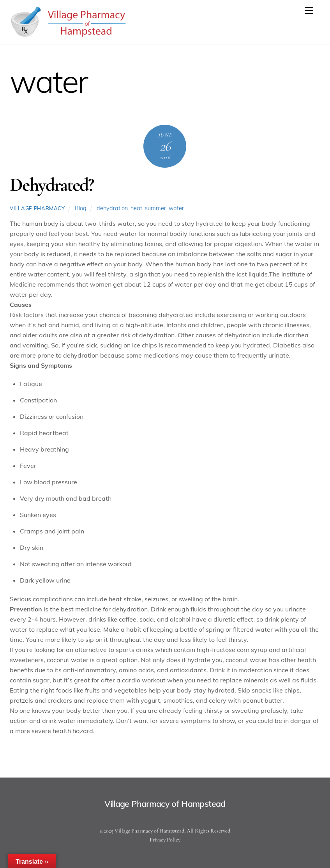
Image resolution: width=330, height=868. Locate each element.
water (176, 208)
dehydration (112, 208)
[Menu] (309, 11)
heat (136, 208)
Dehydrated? (52, 185)
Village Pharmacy (37, 208)
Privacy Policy (165, 840)
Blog (81, 208)
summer (155, 208)
